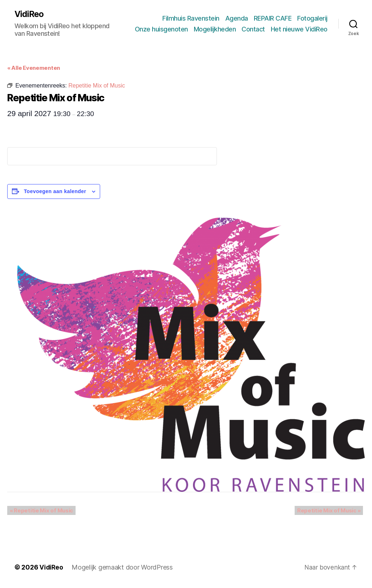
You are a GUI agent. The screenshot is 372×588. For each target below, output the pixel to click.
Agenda (237, 18)
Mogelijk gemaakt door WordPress (123, 568)
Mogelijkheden (215, 29)
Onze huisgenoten (161, 29)
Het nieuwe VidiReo (299, 29)
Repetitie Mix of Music (39, 511)
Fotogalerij (312, 18)
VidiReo (30, 14)
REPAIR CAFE (273, 18)
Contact (253, 29)
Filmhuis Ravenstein (191, 18)
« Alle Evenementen (34, 68)
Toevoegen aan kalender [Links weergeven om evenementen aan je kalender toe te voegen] (55, 192)
